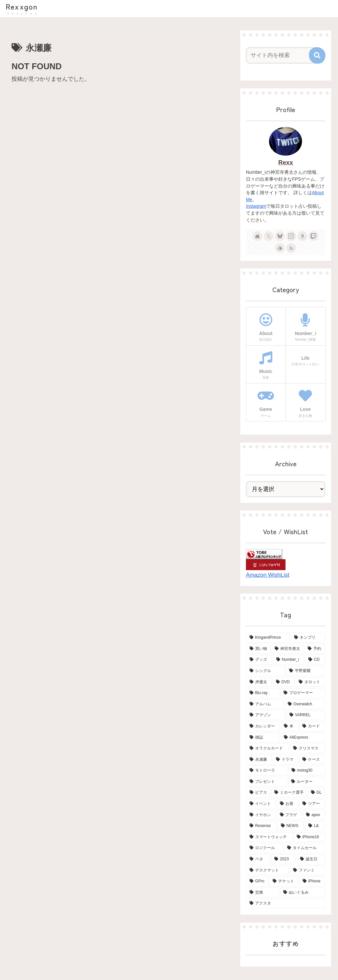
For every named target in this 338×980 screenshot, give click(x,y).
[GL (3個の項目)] (316, 793)
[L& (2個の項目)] (315, 826)
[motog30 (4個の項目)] (307, 771)
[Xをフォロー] (269, 236)
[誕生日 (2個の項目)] (311, 859)
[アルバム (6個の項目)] (265, 704)
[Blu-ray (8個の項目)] (263, 693)
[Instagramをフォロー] (291, 236)
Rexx (286, 162)
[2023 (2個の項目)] (284, 859)
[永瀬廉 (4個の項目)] (259, 760)
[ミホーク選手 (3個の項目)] (289, 793)
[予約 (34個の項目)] (315, 649)
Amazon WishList (268, 575)
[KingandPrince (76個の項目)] (268, 638)
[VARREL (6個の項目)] (306, 715)
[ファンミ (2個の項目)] (307, 871)
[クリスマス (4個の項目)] (307, 749)
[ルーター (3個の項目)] (306, 782)
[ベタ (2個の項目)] (258, 859)
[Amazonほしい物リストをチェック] (302, 236)
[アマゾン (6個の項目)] (266, 715)
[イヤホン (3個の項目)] (261, 815)
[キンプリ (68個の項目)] (308, 638)
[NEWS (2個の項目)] (291, 826)
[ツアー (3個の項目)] (312, 804)
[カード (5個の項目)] (312, 726)
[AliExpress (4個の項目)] (303, 738)
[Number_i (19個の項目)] (289, 660)
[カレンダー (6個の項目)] (263, 726)
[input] (282, 55)
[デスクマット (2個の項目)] (268, 871)
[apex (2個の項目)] (314, 815)
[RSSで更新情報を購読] (291, 248)
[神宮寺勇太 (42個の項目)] (287, 649)
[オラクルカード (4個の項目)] (268, 749)
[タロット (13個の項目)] (310, 682)
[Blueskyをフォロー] (280, 236)
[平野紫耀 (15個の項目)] (305, 671)
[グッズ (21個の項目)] (259, 660)
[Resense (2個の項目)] (262, 826)
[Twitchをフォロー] (314, 236)
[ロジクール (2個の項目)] (265, 848)
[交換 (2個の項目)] (263, 893)
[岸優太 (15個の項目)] (259, 682)
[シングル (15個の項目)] (266, 671)
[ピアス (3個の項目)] (258, 793)
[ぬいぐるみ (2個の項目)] (302, 893)
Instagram (256, 206)
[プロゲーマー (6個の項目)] (303, 693)
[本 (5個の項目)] (289, 726)
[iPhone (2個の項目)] (312, 881)
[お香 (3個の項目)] (287, 804)
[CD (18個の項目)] (315, 660)
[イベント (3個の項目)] (261, 804)
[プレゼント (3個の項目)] (267, 782)
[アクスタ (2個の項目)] (286, 903)
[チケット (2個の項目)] (284, 881)
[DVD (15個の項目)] (284, 682)
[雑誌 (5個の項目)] (263, 738)
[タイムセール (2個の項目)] (304, 848)
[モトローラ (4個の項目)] (267, 771)
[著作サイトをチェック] (257, 236)
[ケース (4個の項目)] (312, 760)
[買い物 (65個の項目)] (258, 649)
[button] (317, 55)
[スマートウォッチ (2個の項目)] (270, 837)
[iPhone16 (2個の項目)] (309, 837)
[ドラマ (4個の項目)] (286, 760)
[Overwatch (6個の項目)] (305, 704)
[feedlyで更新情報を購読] (280, 248)
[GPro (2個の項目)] (257, 881)
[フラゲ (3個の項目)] (289, 815)
